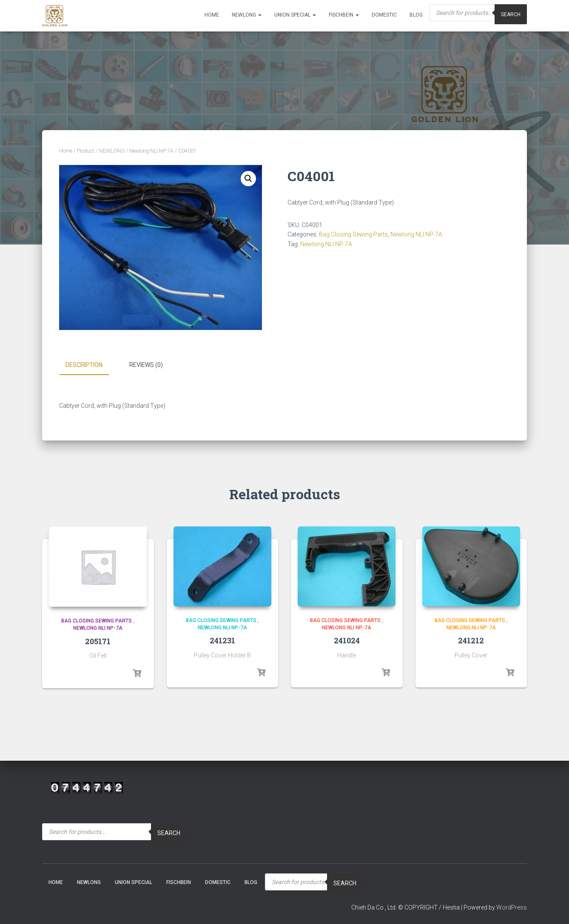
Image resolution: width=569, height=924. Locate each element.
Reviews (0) (146, 365)
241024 (347, 640)
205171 (98, 641)
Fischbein (344, 15)
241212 (471, 640)
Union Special (295, 15)
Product (86, 151)
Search (511, 14)
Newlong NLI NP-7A (151, 151)
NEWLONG (247, 15)
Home (212, 15)
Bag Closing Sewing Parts (353, 234)
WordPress (512, 907)
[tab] (90, 365)
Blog (416, 15)
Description (84, 365)
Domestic (384, 15)
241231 (222, 640)
